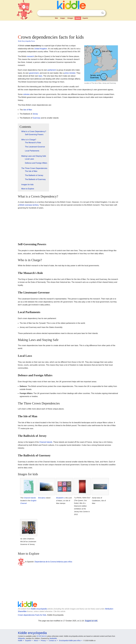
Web (56, 18)
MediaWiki (53, 638)
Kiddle (20, 641)
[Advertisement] (68, 27)
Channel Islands (46, 442)
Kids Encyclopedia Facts (26, 41)
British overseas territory (29, 205)
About (36, 641)
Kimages (70, 18)
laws (40, 76)
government (34, 73)
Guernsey (37, 118)
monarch (30, 56)
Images (63, 18)
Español (85, 18)
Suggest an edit (91, 621)
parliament (52, 70)
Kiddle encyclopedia (39, 609)
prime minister (70, 73)
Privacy (43, 641)
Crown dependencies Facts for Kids (32, 615)
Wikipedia (21, 638)
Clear (98, 13)
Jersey (35, 114)
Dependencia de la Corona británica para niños (53, 562)
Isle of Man (28, 110)
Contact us (53, 641)
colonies (26, 94)
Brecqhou (42, 498)
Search (103, 13)
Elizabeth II (60, 498)
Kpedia (78, 18)
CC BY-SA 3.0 (41, 636)
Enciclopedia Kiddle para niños (70, 641)
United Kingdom (41, 49)
